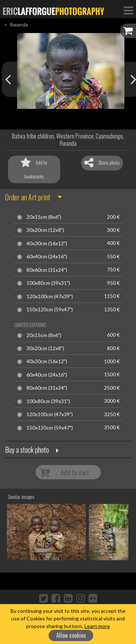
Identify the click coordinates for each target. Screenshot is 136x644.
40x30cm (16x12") (47, 243)
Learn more (97, 626)
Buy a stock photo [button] (27, 450)
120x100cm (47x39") (50, 296)
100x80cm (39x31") (48, 283)
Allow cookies (71, 635)
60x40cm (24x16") (47, 257)
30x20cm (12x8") (45, 230)
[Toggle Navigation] (128, 10)
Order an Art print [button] (28, 197)
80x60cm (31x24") (47, 270)
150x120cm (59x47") (50, 309)
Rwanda (19, 24)
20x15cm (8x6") (44, 217)
